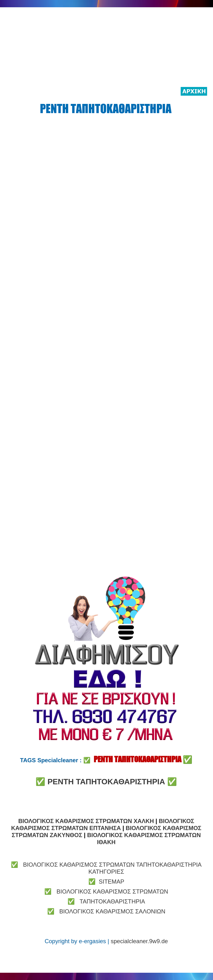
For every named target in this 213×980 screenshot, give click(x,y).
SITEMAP (111, 882)
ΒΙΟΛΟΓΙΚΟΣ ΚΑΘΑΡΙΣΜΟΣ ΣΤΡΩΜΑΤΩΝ (112, 891)
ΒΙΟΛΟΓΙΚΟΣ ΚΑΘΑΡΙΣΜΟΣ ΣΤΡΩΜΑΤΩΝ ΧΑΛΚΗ (86, 821)
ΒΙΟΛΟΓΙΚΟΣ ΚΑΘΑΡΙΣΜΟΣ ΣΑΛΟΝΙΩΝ (112, 911)
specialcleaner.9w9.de (139, 941)
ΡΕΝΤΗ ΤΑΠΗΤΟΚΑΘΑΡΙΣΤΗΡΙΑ (107, 782)
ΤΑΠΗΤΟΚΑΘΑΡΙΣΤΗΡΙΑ (112, 901)
